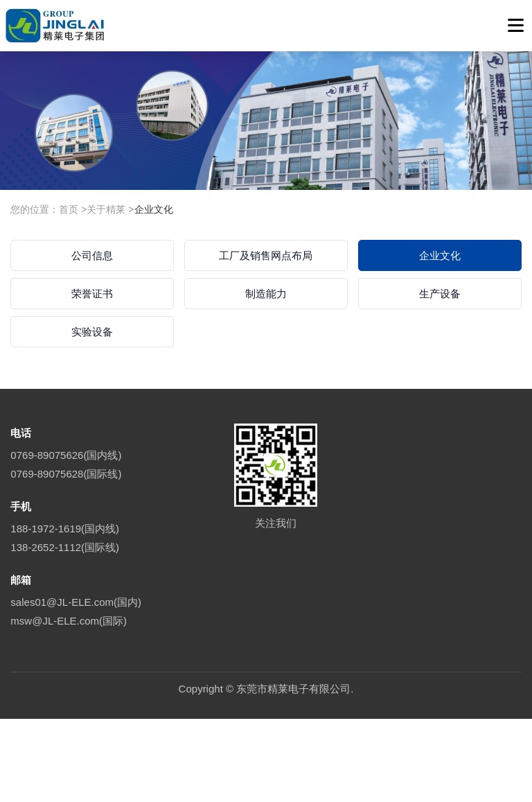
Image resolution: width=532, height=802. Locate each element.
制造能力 (266, 294)
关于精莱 (106, 209)
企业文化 (154, 209)
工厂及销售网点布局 (266, 255)
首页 (69, 209)
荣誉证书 (92, 294)
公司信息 (92, 255)
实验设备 (92, 332)
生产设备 (440, 294)
